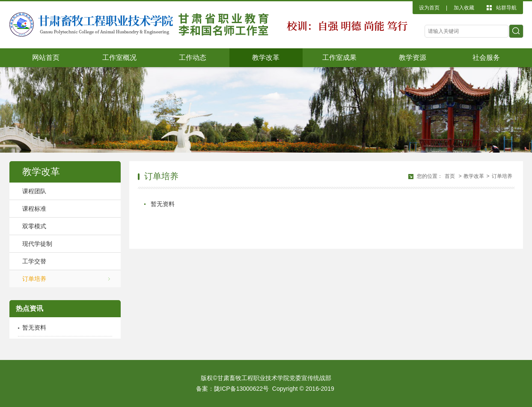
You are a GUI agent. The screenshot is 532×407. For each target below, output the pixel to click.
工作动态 (193, 58)
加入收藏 (464, 8)
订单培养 (34, 279)
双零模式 (34, 226)
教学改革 (266, 58)
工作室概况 (119, 58)
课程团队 (34, 191)
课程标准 (34, 209)
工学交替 (34, 261)
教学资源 (413, 58)
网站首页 (46, 58)
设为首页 (429, 8)
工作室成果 (339, 58)
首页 (450, 176)
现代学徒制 (37, 244)
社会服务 (486, 58)
